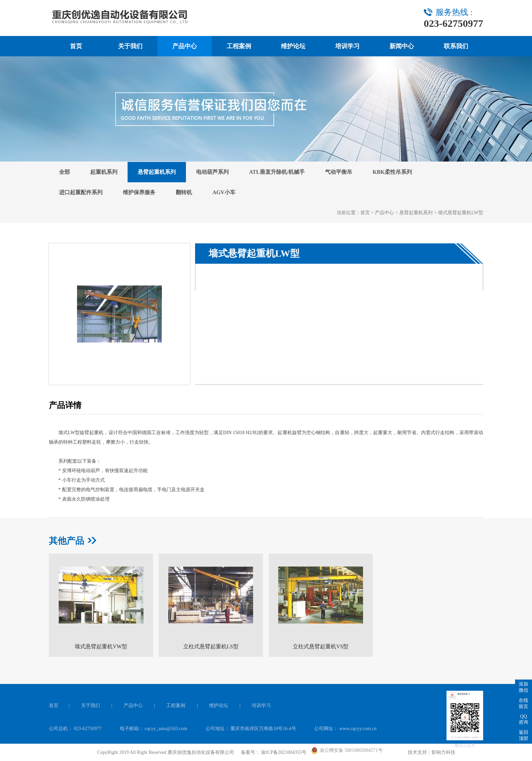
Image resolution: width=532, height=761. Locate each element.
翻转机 (184, 192)
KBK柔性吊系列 (392, 172)
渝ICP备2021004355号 (283, 752)
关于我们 (130, 46)
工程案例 (239, 46)
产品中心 (185, 46)
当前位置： (348, 213)
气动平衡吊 (339, 172)
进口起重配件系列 (81, 192)
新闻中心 (402, 46)
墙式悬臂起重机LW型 (461, 213)
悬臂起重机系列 (157, 172)
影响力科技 (443, 752)
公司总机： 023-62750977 (76, 729)
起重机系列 (104, 172)
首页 (76, 46)
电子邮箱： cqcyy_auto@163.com (154, 729)
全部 (64, 172)
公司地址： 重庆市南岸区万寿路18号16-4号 (252, 729)
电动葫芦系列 (212, 172)
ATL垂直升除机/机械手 (277, 172)
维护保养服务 (139, 192)
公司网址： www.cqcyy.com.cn (345, 729)
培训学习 (347, 46)
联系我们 (456, 46)
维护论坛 (293, 46)
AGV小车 (224, 192)
